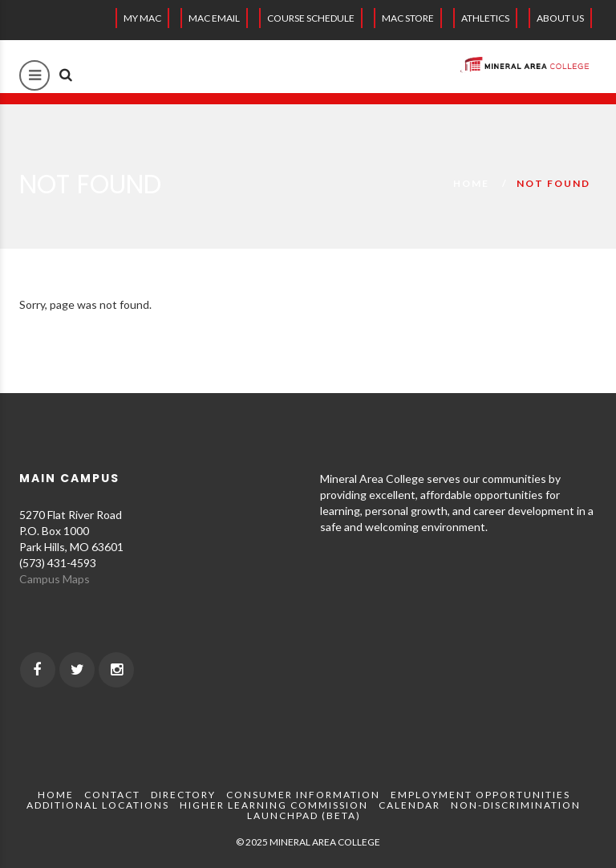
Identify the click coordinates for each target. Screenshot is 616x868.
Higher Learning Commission (274, 805)
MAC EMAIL (214, 18)
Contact (112, 795)
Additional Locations (98, 805)
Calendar (409, 805)
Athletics (485, 18)
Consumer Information (303, 795)
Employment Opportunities (480, 795)
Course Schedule (311, 18)
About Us (560, 18)
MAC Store (408, 18)
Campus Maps (55, 579)
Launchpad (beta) (304, 815)
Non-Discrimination (516, 805)
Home (471, 183)
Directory (183, 795)
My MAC (142, 18)
